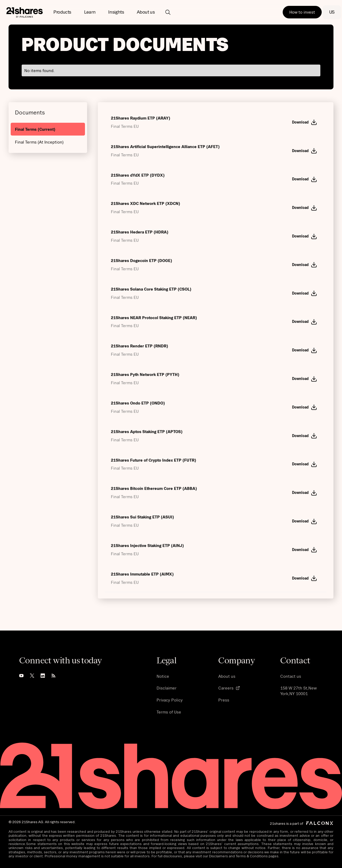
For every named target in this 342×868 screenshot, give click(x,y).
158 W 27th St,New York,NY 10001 (298, 691)
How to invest (302, 12)
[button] (62, 12)
